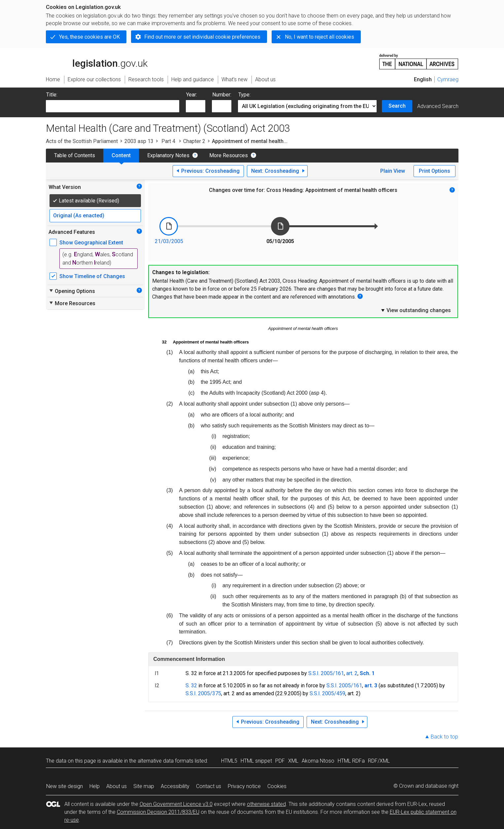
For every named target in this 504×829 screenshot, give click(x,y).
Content (121, 155)
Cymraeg (448, 79)
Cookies (277, 786)
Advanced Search (438, 106)
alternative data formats (166, 761)
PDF (280, 761)
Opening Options (72, 291)
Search (397, 106)
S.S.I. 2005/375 (203, 693)
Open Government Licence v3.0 (176, 804)
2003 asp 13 (139, 141)
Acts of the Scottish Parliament (82, 141)
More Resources (229, 155)
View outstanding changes (416, 310)
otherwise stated (266, 804)
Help (95, 786)
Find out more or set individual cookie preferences (202, 37)
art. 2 (352, 673)
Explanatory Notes (168, 155)
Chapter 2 (194, 141)
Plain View (393, 171)
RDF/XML (379, 761)
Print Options (435, 171)
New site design (65, 786)
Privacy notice (244, 786)
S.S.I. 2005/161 (326, 673)
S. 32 (191, 685)
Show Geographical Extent (91, 243)
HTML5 (229, 761)
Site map (144, 786)
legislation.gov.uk (97, 61)
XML (293, 761)
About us (117, 786)
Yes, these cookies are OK (89, 37)
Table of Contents (75, 155)
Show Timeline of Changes (92, 276)
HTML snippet (256, 761)
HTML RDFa (351, 761)
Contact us (209, 786)
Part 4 (168, 141)
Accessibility (175, 786)
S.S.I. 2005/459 (327, 693)
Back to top (444, 737)
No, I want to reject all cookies (319, 37)
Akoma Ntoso (318, 761)
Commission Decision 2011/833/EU (158, 812)
